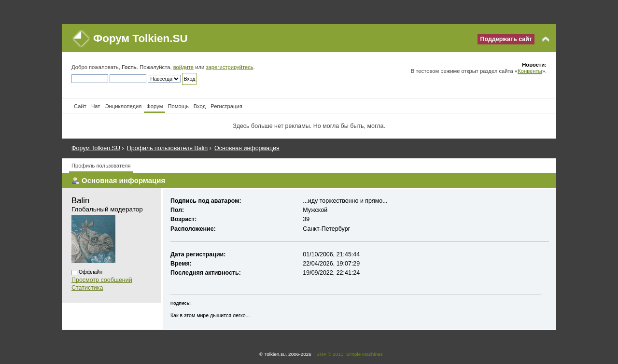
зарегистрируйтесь (229, 67)
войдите (183, 67)
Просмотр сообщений (102, 280)
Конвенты (530, 71)
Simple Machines (365, 354)
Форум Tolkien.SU (140, 38)
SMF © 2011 (330, 354)
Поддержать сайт (506, 39)
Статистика (87, 288)
